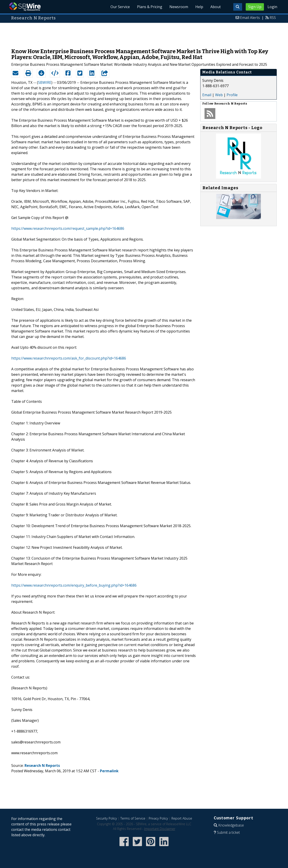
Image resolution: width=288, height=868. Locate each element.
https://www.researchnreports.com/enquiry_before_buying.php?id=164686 (74, 585)
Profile (232, 95)
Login (272, 7)
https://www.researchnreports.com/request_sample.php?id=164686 (68, 228)
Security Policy (107, 818)
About (216, 7)
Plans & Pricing (150, 7)
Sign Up (255, 7)
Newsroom (179, 7)
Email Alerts (250, 18)
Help (199, 7)
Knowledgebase (231, 825)
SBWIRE (45, 82)
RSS (273, 18)
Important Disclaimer (160, 829)
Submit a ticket (228, 832)
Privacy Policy (158, 818)
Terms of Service (133, 818)
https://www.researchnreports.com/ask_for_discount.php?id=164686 (69, 358)
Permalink (109, 771)
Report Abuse (182, 818)
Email (207, 95)
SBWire (25, 7)
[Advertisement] (144, 33)
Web (219, 95)
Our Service (120, 7)
